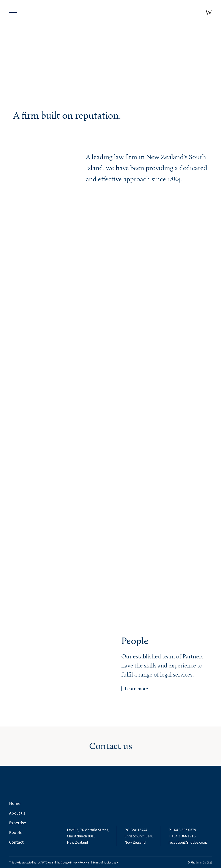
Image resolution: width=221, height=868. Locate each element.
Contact (16, 842)
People (135, 641)
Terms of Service (102, 863)
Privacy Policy (78, 863)
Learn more (137, 689)
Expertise (17, 823)
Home (15, 804)
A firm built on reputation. (67, 115)
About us (17, 813)
